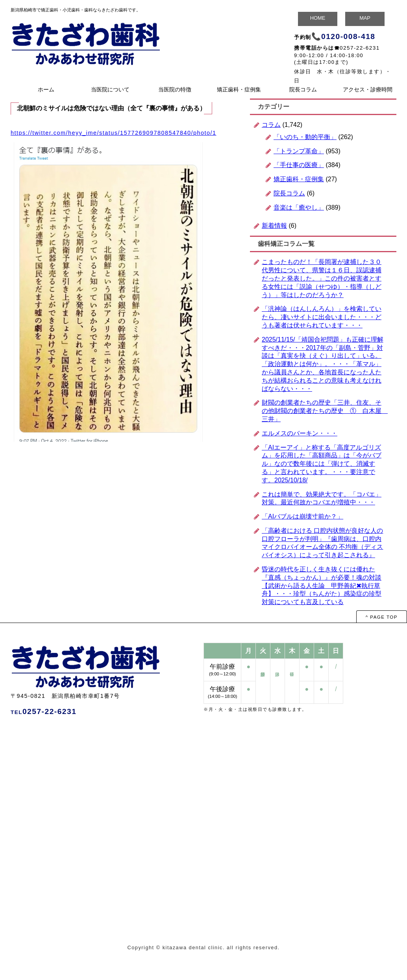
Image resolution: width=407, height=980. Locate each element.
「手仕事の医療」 (299, 165)
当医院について (110, 89)
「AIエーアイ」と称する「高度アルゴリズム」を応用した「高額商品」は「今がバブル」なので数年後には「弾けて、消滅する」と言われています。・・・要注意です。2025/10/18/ (322, 464)
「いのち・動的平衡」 (305, 137)
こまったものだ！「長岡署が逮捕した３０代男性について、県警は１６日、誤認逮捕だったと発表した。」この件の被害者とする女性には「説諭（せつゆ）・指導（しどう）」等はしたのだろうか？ (322, 278)
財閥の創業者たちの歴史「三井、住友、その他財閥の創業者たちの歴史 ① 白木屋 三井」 (325, 411)
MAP (365, 18)
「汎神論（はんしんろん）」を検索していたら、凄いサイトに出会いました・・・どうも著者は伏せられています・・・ (322, 317)
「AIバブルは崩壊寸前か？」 (302, 516)
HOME (318, 18)
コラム (271, 125)
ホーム (46, 89)
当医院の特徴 (175, 89)
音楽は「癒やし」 (299, 207)
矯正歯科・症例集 (239, 89)
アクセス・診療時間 (368, 89)
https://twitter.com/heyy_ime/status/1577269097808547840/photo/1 (114, 133)
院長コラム (303, 89)
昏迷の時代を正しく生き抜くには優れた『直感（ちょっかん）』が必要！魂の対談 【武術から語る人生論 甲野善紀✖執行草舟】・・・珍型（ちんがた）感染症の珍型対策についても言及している (322, 586)
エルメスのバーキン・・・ (300, 433)
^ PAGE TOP (382, 617)
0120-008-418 (348, 36)
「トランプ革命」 (299, 151)
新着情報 (274, 226)
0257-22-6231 (360, 48)
